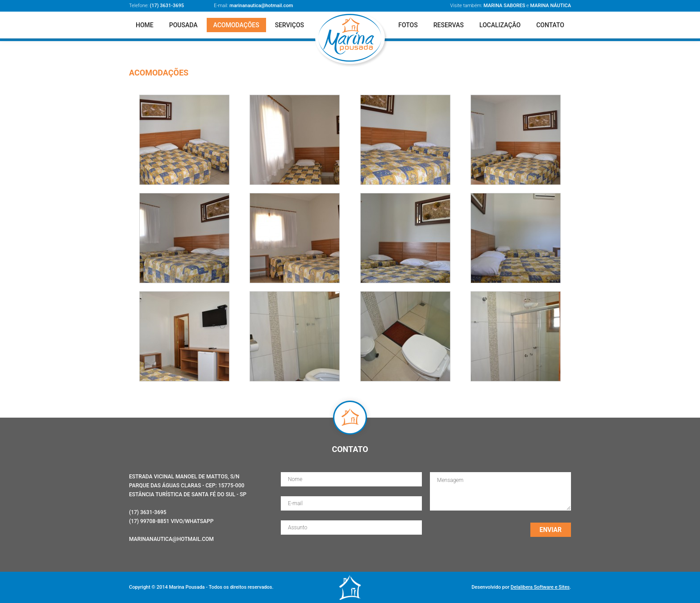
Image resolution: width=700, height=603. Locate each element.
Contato (550, 25)
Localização (500, 25)
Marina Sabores (504, 6)
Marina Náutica (550, 6)
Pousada (183, 25)
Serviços (290, 25)
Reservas (449, 25)
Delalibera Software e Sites (540, 587)
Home (145, 25)
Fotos (408, 25)
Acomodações (236, 25)
